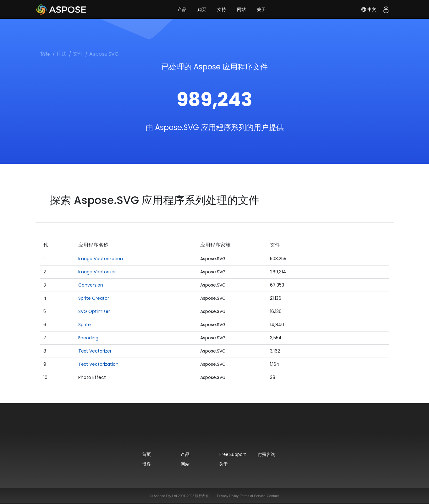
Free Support (232, 454)
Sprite (85, 325)
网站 (241, 9)
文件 (78, 54)
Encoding (88, 338)
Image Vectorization (101, 259)
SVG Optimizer (94, 311)
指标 (45, 54)
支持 (222, 9)
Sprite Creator (94, 298)
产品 (182, 9)
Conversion (91, 285)
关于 (261, 9)
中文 (369, 9)
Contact (273, 496)
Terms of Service (253, 496)
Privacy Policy (228, 496)
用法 (62, 54)
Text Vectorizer (95, 351)
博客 (146, 464)
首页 (146, 454)
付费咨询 (267, 454)
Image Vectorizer (97, 272)
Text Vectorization (98, 364)
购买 (202, 9)
